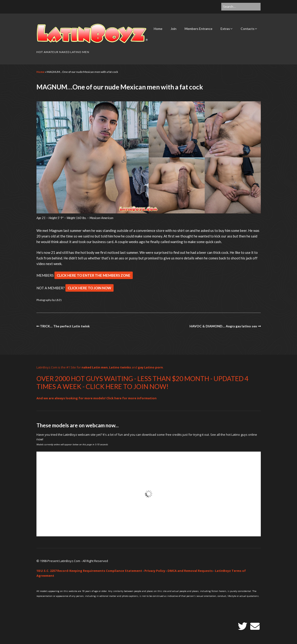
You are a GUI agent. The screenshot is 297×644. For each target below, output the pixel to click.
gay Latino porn (150, 367)
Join (174, 29)
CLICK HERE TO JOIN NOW (89, 288)
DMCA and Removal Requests (190, 571)
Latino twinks (120, 367)
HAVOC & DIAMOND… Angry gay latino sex (223, 326)
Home (158, 29)
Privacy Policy (155, 571)
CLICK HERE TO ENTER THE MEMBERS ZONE (94, 275)
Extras (225, 29)
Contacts (248, 29)
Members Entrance (199, 29)
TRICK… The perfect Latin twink (65, 326)
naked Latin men (95, 367)
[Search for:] (241, 7)
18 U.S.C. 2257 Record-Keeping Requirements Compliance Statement (89, 571)
